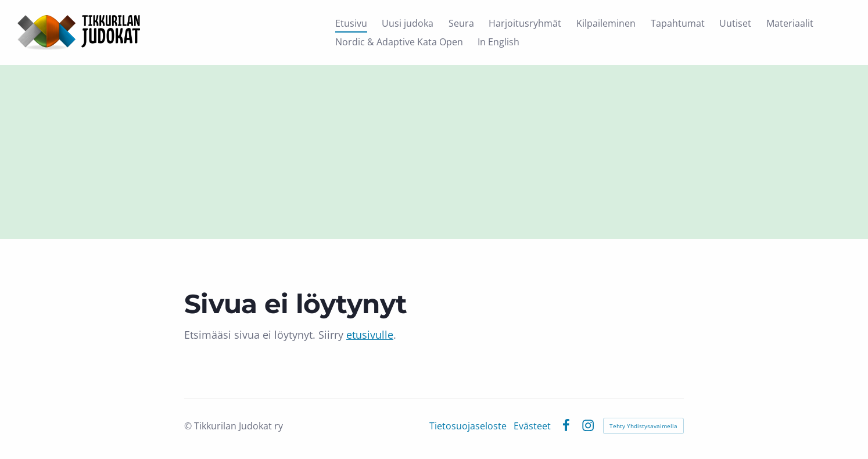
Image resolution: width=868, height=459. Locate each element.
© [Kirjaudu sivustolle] (189, 426)
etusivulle (370, 335)
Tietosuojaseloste (468, 426)
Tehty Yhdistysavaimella (643, 426)
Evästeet (532, 426)
